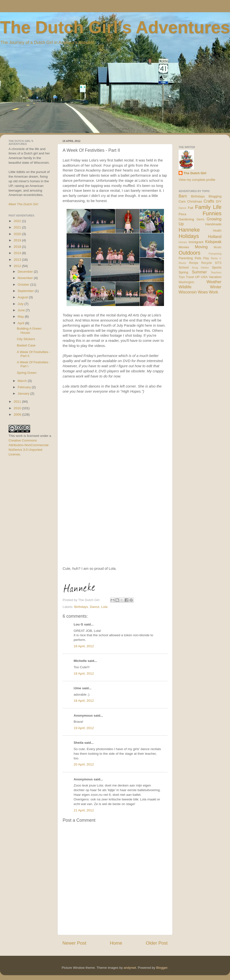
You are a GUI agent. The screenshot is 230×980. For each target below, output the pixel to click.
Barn (183, 196)
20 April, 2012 (84, 764)
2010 (18, 408)
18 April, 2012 (84, 646)
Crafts (209, 201)
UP (197, 277)
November (26, 278)
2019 (18, 240)
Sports (217, 267)
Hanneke (189, 230)
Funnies (212, 213)
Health (217, 231)
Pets (198, 258)
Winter (216, 287)
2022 (18, 221)
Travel (190, 277)
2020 (18, 234)
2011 (18, 402)
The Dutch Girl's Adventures (115, 27)
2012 (18, 266)
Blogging (215, 196)
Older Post (157, 943)
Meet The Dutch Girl (23, 204)
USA (204, 277)
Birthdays (81, 607)
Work (213, 292)
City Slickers (26, 339)
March (23, 381)
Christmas (195, 201)
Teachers (216, 272)
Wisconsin (188, 292)
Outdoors (190, 253)
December (26, 272)
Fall (191, 208)
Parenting (186, 258)
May (21, 317)
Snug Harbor (200, 268)
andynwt (130, 968)
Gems (200, 219)
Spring (183, 272)
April (21, 323)
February (25, 387)
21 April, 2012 (84, 810)
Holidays (189, 236)
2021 (18, 227)
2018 (18, 247)
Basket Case (26, 345)
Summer (199, 272)
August (23, 297)
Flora (182, 214)
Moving (201, 247)
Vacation (215, 277)
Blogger (162, 968)
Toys (182, 277)
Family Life (208, 207)
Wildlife (185, 287)
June (22, 310)
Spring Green (27, 373)
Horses (183, 242)
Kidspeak (213, 242)
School (184, 267)
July (21, 304)
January (24, 393)
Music (218, 247)
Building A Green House (29, 330)
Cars (182, 201)
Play (206, 258)
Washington (186, 282)
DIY (219, 201)
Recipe (194, 263)
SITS (218, 263)
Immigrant (196, 242)
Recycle (207, 263)
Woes (203, 292)
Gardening (186, 219)
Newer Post (74, 943)
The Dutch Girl (195, 173)
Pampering (215, 254)
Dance (95, 607)
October (24, 285)
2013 (18, 260)
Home (116, 943)
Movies (184, 247)
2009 (18, 415)
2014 (18, 253)
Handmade (213, 224)
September (26, 291)
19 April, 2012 (84, 728)
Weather (214, 282)
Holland (215, 237)
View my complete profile (197, 180)
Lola (104, 607)
